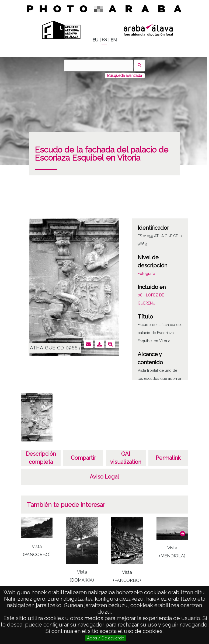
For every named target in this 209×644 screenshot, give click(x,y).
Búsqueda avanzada (125, 76)
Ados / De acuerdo (106, 638)
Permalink (168, 458)
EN (114, 40)
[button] (183, 534)
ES (104, 40)
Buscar (139, 66)
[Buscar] (99, 66)
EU (95, 40)
